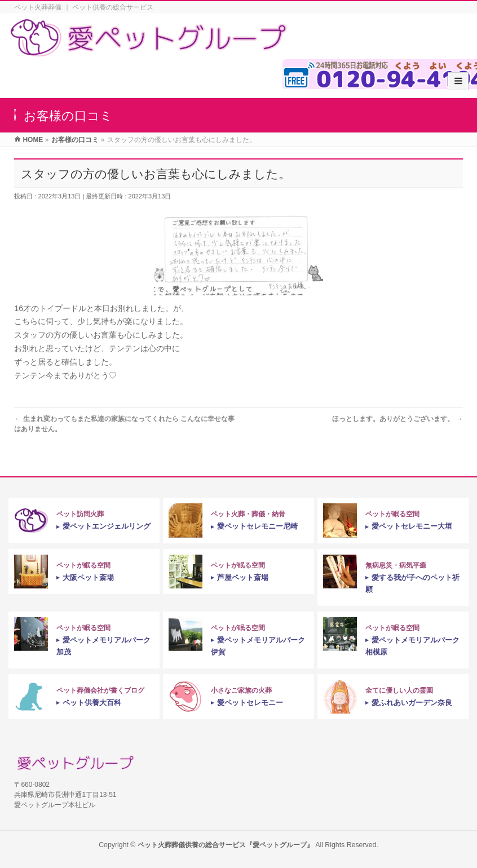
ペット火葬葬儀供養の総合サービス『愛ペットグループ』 (226, 845)
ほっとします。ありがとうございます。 (397, 419)
